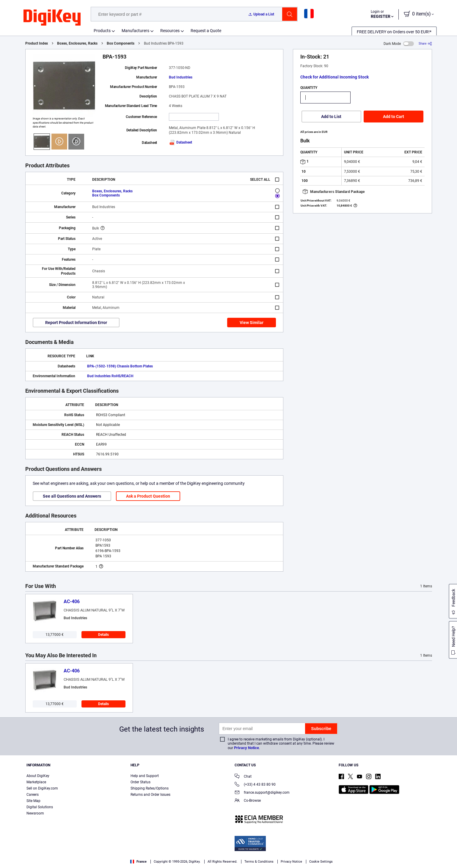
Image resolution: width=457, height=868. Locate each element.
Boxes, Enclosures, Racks (77, 43)
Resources (170, 31)
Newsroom (35, 813)
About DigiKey (38, 776)
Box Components (121, 43)
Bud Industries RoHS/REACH (110, 376)
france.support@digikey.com (262, 793)
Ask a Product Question (148, 496)
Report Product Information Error (76, 323)
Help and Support (145, 776)
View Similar (252, 323)
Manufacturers (135, 31)
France (138, 862)
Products (102, 31)
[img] (52, 18)
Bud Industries (181, 77)
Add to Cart (394, 117)
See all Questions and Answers (72, 496)
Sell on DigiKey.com (42, 788)
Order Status (140, 782)
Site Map (33, 801)
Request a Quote (206, 31)
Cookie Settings (321, 862)
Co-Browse (248, 801)
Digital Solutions (40, 807)
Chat (243, 777)
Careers (33, 795)
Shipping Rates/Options (150, 788)
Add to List (331, 117)
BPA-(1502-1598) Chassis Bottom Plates (120, 366)
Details (103, 635)
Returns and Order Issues (150, 795)
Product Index (37, 43)
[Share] (425, 44)
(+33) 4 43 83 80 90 (255, 785)
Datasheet (180, 142)
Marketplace (36, 782)
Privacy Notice (246, 748)
